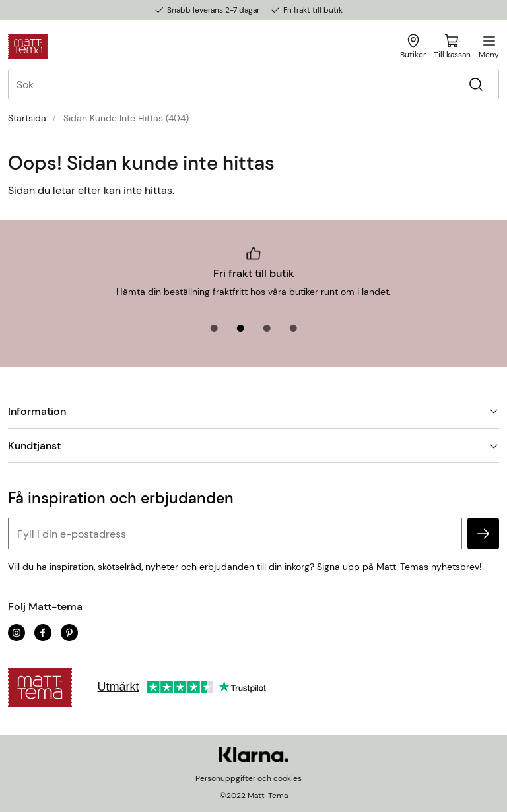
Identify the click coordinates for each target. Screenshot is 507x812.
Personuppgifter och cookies (249, 778)
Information (253, 411)
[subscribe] (483, 534)
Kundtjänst (253, 446)
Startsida (27, 118)
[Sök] (476, 85)
